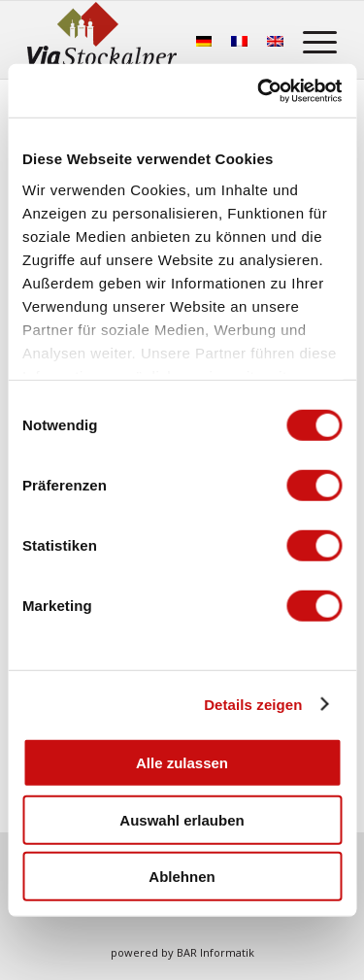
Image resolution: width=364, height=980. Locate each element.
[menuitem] (310, 40)
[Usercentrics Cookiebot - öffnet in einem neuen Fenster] (259, 90)
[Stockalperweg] (101, 40)
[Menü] (310, 40)
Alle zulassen (182, 763)
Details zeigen (253, 704)
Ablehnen (182, 877)
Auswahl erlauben (182, 819)
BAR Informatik (215, 952)
